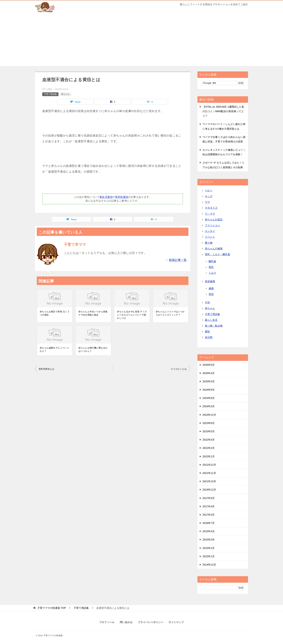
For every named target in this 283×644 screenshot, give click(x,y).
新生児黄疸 (106, 197)
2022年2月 (209, 448)
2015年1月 (209, 556)
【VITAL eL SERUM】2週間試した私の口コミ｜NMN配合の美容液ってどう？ (223, 111)
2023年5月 (209, 431)
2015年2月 (209, 548)
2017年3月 (209, 515)
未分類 (209, 337)
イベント (210, 237)
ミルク (212, 273)
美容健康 (210, 281)
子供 (207, 302)
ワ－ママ (210, 214)
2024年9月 (209, 390)
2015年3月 (209, 540)
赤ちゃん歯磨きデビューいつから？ (54, 350)
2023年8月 (209, 423)
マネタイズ (211, 208)
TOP (52, 608)
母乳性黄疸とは (46, 369)
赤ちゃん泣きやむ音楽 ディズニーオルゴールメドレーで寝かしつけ (132, 315)
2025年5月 (209, 365)
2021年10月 (209, 481)
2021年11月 (209, 473)
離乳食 (212, 261)
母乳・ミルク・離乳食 (217, 254)
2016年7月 (209, 523)
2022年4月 (209, 440)
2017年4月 (209, 506)
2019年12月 (209, 490)
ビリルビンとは (179, 369)
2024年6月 (209, 398)
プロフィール (107, 622)
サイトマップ (176, 622)
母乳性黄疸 (122, 197)
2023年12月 (209, 415)
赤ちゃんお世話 (214, 219)
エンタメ (210, 231)
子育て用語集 (50, 94)
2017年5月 (209, 498)
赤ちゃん (65, 94)
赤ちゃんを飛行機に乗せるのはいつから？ (93, 350)
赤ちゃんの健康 (214, 249)
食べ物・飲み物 (214, 326)
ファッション (212, 225)
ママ (207, 202)
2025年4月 (209, 373)
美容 (211, 294)
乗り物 (209, 243)
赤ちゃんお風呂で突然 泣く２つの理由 (55, 313)
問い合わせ (126, 622)
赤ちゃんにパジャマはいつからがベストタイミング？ (170, 313)
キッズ (209, 196)
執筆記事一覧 (178, 260)
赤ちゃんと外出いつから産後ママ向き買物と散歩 (93, 313)
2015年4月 (209, 531)
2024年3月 (209, 406)
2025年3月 (209, 381)
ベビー (209, 190)
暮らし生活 (211, 320)
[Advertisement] (141, 41)
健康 (211, 288)
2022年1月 (209, 456)
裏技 (207, 331)
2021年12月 (209, 465)
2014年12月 (209, 565)
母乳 (211, 267)
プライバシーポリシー (151, 622)
